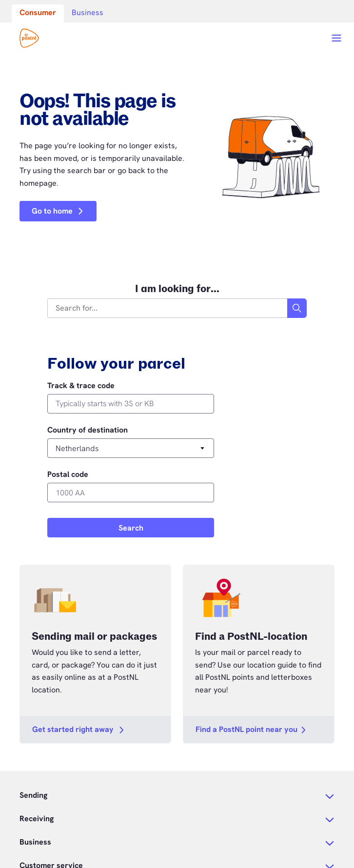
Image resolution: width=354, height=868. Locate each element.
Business (88, 12)
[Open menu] (336, 38)
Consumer (38, 12)
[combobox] (168, 308)
